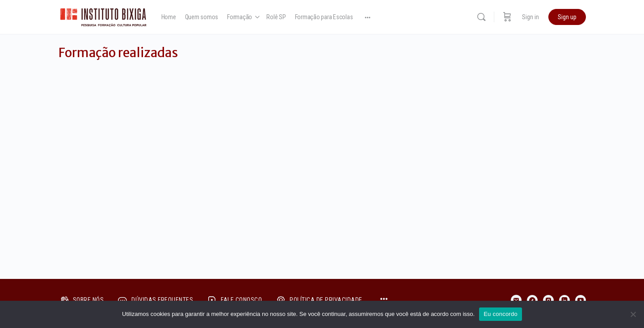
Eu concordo (501, 314)
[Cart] (507, 17)
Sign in (530, 17)
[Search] (481, 17)
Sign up (567, 17)
